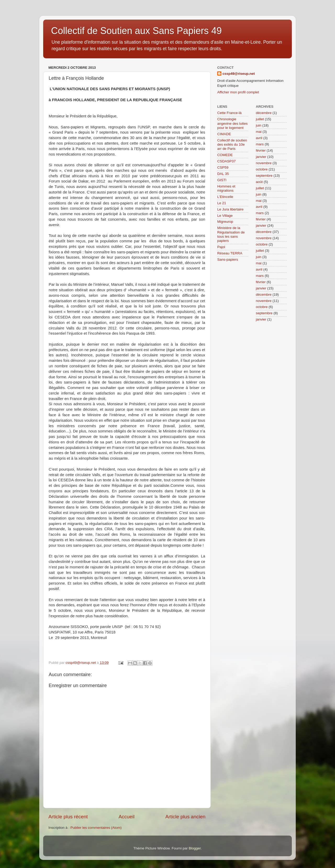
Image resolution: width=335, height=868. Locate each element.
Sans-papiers (228, 259)
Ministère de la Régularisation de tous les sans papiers (231, 234)
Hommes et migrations (226, 188)
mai (259, 132)
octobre (262, 169)
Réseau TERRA (230, 253)
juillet (260, 119)
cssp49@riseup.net (239, 74)
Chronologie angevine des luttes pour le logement (232, 123)
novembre (264, 163)
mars (260, 144)
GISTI (222, 180)
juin (259, 125)
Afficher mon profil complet (238, 92)
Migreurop (225, 222)
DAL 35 (223, 174)
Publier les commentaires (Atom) (96, 828)
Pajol (221, 247)
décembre (264, 113)
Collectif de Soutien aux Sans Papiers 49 (136, 31)
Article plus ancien (185, 817)
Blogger (195, 848)
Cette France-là (229, 113)
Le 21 (222, 203)
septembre (264, 176)
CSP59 (223, 167)
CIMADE (224, 134)
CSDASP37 (227, 161)
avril (259, 138)
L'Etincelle (225, 197)
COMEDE (225, 155)
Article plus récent (68, 817)
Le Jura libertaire (230, 209)
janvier (261, 157)
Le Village (225, 216)
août (259, 182)
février (261, 150)
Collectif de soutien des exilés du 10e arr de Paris (232, 144)
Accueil (127, 817)
